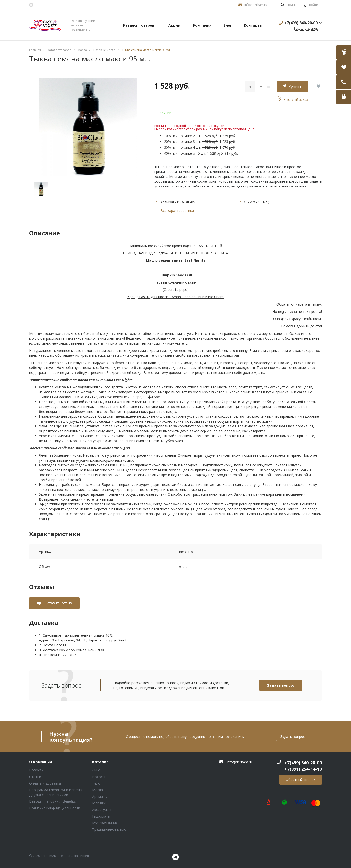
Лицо (96, 770)
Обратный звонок (301, 780)
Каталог (100, 762)
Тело (96, 783)
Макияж (99, 803)
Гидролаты (101, 816)
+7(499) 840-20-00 (301, 23)
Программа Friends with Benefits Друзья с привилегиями (56, 792)
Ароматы (100, 796)
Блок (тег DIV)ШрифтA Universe (45, 25)
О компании (41, 762)
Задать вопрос (281, 685)
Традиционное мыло (109, 829)
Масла (97, 790)
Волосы (99, 777)
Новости (36, 770)
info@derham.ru (256, 5)
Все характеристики (177, 211)
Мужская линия (105, 823)
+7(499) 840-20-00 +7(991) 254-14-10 (303, 766)
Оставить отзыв (58, 603)
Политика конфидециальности (55, 808)
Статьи (35, 777)
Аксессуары (102, 810)
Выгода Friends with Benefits (53, 801)
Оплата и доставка (45, 783)
